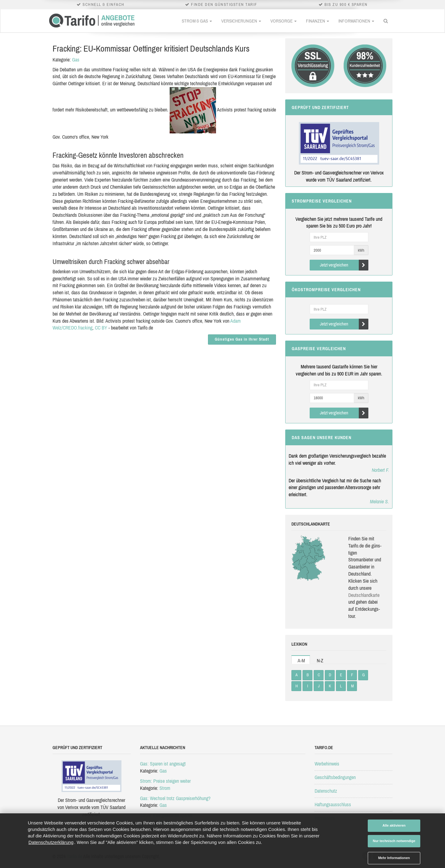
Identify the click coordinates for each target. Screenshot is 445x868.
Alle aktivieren (394, 825)
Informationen (356, 21)
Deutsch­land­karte (364, 595)
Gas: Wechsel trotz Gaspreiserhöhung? (175, 798)
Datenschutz (326, 791)
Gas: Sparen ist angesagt (163, 764)
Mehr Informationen (394, 858)
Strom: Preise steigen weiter (165, 781)
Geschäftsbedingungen (335, 777)
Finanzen (318, 21)
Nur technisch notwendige (394, 841)
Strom (165, 788)
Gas (76, 60)
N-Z (320, 660)
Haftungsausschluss (333, 804)
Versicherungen (241, 21)
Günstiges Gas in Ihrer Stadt (242, 339)
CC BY (101, 328)
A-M (301, 660)
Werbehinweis (327, 764)
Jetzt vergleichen (344, 265)
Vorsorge (284, 21)
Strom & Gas (197, 21)
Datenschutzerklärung (51, 842)
